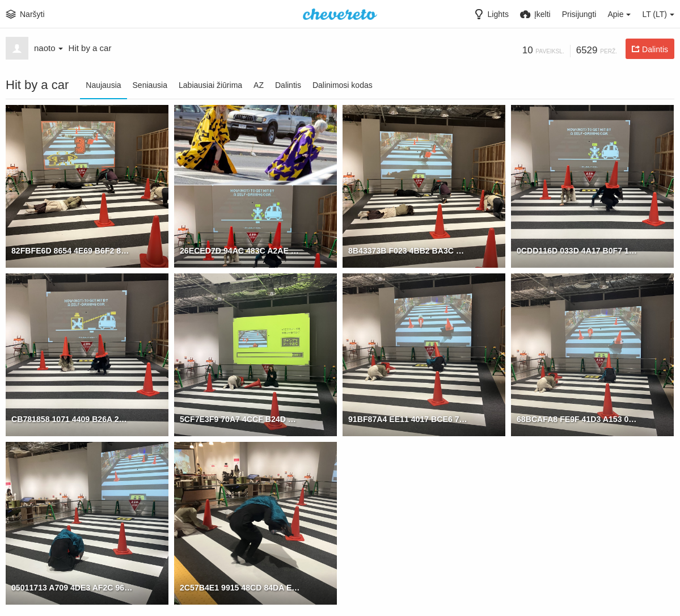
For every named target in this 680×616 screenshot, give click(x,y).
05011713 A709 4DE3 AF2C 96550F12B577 (72, 587)
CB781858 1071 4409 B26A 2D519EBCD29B (72, 419)
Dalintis (288, 85)
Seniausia (150, 85)
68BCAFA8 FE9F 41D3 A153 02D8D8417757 (577, 419)
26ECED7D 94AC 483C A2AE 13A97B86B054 (240, 250)
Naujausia (103, 85)
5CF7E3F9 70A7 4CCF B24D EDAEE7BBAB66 (240, 419)
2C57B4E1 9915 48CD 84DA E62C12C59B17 (240, 587)
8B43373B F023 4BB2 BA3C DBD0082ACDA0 (409, 250)
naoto (48, 48)
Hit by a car (90, 48)
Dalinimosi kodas (343, 85)
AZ (259, 85)
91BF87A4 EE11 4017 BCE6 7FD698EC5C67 (409, 419)
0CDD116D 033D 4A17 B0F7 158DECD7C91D (577, 250)
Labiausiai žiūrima (210, 85)
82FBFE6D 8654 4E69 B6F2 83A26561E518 (72, 250)
